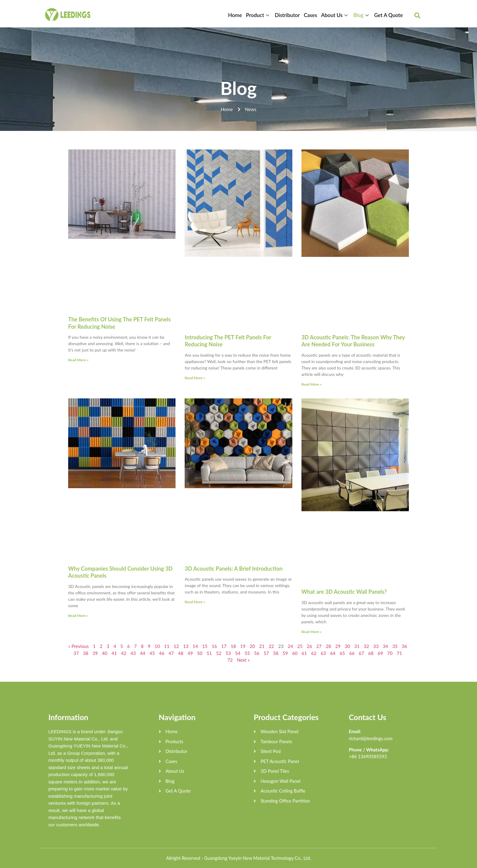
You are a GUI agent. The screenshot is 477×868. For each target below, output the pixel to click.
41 (114, 653)
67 (361, 653)
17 (224, 646)
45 (152, 653)
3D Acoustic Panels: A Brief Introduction (233, 569)
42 (124, 653)
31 (357, 646)
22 (271, 646)
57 (266, 653)
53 (228, 653)
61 (304, 653)
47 (171, 653)
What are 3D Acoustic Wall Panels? (344, 592)
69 (380, 653)
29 (338, 646)
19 (243, 646)
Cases (312, 15)
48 (181, 653)
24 (290, 646)
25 (300, 646)
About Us (336, 15)
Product (260, 15)
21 (262, 646)
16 (214, 646)
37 (76, 653)
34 (385, 646)
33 (376, 646)
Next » (243, 660)
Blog (362, 15)
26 (309, 646)
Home (237, 15)
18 (233, 646)
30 (347, 646)
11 (167, 646)
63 (323, 653)
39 (95, 653)
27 (319, 646)
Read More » (78, 360)
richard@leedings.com (371, 738)
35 (395, 646)
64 (333, 653)
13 (186, 646)
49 (190, 653)
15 (205, 646)
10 (157, 646)
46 (162, 653)
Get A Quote (388, 15)
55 (247, 653)
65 (342, 653)
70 (390, 653)
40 (104, 653)
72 (230, 660)
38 (86, 653)
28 (328, 646)
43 (133, 653)
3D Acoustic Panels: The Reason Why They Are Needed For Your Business (353, 341)
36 (404, 646)
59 (285, 653)
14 (195, 646)
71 (399, 653)
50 (200, 653)
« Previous (79, 646)
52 (219, 653)
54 (238, 653)
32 (366, 646)
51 (209, 653)
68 (371, 653)
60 (295, 653)
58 (276, 653)
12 (176, 646)
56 (257, 653)
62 (314, 653)
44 (143, 653)
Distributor (289, 15)
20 (252, 646)
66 (352, 653)
